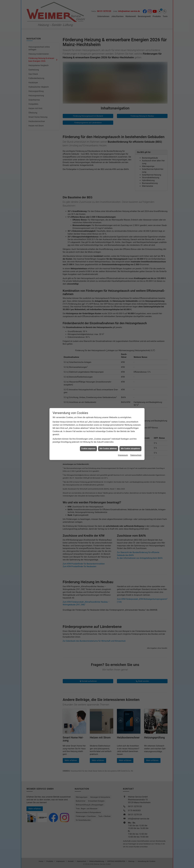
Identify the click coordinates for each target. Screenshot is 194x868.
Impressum (123, 290)
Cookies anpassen (88, 283)
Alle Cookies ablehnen (108, 283)
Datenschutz (136, 290)
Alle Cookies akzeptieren (130, 283)
